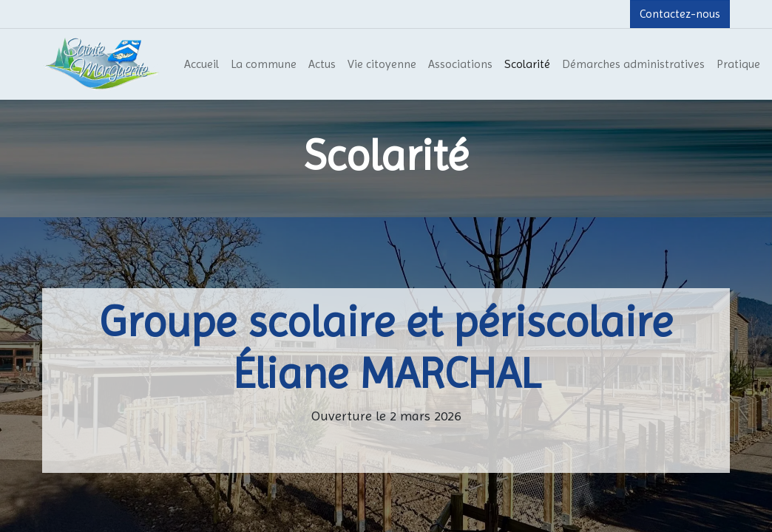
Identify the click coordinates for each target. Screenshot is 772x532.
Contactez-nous (680, 14)
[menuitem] (202, 64)
